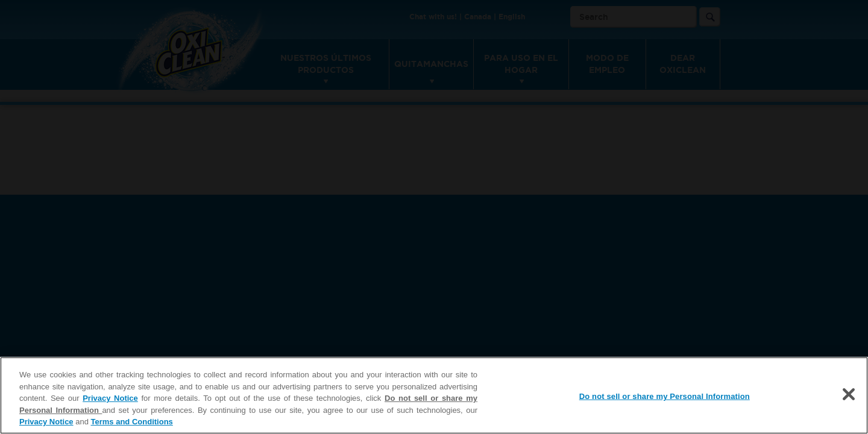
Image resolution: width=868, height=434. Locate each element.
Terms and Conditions (132, 422)
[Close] (849, 394)
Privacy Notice (110, 398)
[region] (434, 395)
